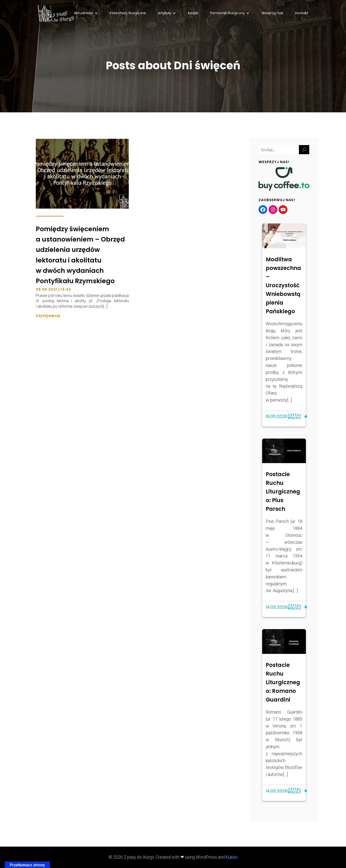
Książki (193, 13)
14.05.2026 (277, 607)
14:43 (66, 289)
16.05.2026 (276, 416)
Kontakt (302, 13)
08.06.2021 (46, 289)
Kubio (232, 857)
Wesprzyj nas (272, 13)
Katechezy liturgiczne (128, 13)
